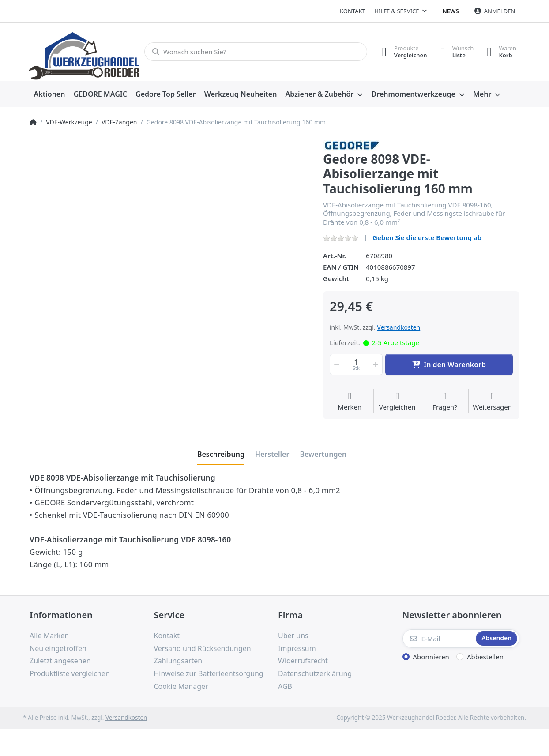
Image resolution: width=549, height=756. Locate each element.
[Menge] (356, 365)
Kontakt (353, 11)
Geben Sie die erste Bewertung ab (427, 237)
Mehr (482, 94)
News (451, 11)
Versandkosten (399, 327)
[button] (336, 365)
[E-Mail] (438, 639)
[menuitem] (49, 94)
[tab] (221, 454)
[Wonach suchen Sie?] (256, 52)
